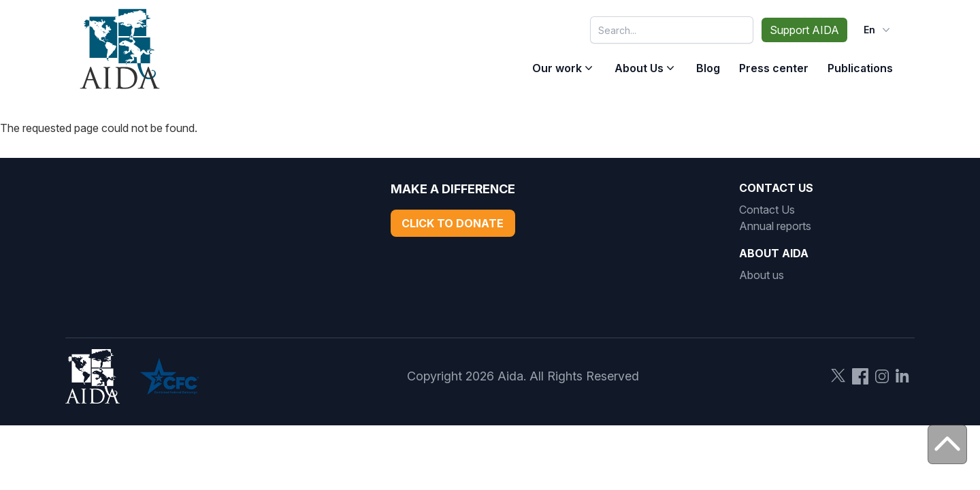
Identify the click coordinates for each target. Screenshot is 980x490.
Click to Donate (453, 223)
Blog (708, 68)
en (878, 30)
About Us (639, 68)
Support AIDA (804, 30)
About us (762, 275)
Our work (557, 68)
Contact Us (767, 210)
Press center (774, 68)
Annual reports (775, 226)
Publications (860, 68)
